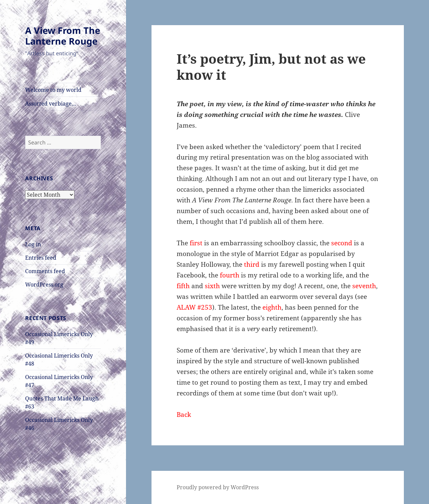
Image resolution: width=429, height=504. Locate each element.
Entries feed (41, 258)
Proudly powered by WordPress (218, 487)
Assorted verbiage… (51, 104)
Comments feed (45, 271)
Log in (33, 244)
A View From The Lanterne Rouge (63, 36)
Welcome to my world (53, 90)
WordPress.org (44, 285)
